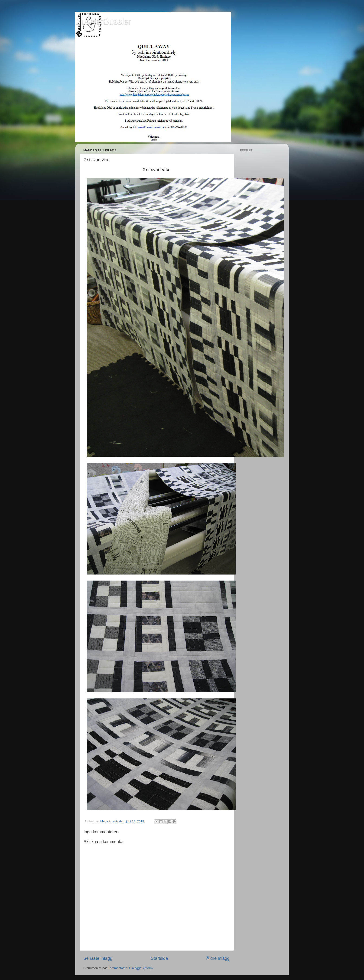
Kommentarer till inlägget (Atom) (130, 968)
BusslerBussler (103, 22)
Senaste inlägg (98, 958)
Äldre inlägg (218, 958)
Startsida (159, 958)
